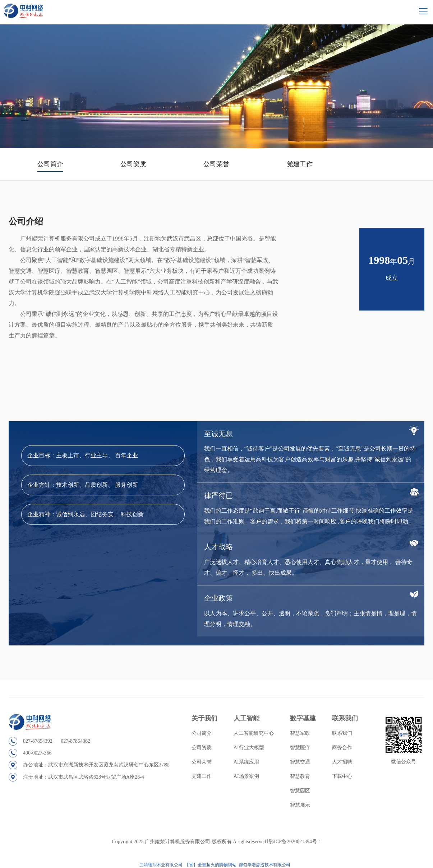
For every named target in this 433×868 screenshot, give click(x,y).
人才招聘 (342, 762)
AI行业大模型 (249, 748)
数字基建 (303, 718)
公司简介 (50, 164)
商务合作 (342, 748)
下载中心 (342, 776)
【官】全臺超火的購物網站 (211, 865)
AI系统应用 (246, 762)
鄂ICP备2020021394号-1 (295, 842)
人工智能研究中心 (254, 733)
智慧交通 (300, 762)
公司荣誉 (216, 164)
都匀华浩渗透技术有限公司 (265, 865)
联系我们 (345, 718)
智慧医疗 (300, 748)
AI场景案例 (246, 776)
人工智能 (247, 718)
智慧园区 (300, 791)
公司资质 (133, 164)
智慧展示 (300, 805)
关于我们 (204, 718)
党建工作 (300, 164)
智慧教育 (300, 776)
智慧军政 (300, 733)
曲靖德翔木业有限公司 (161, 865)
